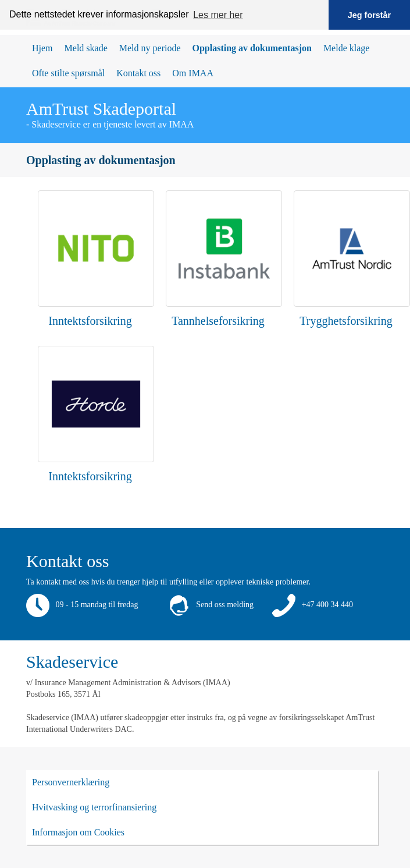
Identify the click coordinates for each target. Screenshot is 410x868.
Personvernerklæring (71, 782)
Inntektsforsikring (90, 321)
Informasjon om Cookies (78, 832)
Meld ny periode (150, 48)
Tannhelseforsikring (218, 321)
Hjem (42, 48)
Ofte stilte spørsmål (68, 73)
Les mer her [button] (218, 15)
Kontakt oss (138, 73)
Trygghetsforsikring (346, 321)
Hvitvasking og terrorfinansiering (94, 807)
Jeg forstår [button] (369, 15)
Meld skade (86, 48)
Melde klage (347, 48)
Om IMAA (193, 73)
